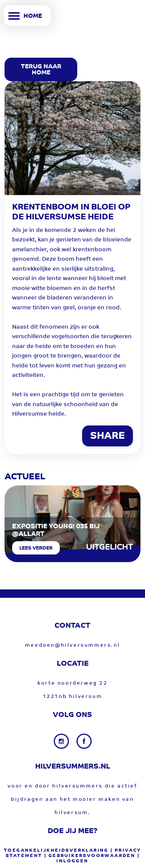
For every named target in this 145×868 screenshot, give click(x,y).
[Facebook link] (84, 741)
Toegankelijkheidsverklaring (56, 851)
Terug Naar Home (41, 70)
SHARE (108, 436)
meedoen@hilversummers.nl (72, 645)
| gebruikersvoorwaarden (90, 856)
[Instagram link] (62, 741)
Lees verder (36, 548)
